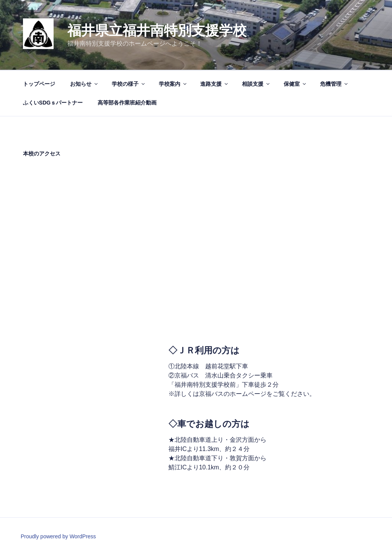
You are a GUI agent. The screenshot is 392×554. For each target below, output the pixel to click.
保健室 (295, 84)
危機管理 (334, 84)
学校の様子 (129, 84)
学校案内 (173, 84)
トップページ (39, 84)
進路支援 (215, 84)
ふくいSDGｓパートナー (53, 103)
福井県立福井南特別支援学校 (157, 30)
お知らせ (84, 84)
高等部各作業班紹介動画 (127, 103)
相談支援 (256, 84)
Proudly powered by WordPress (58, 536)
